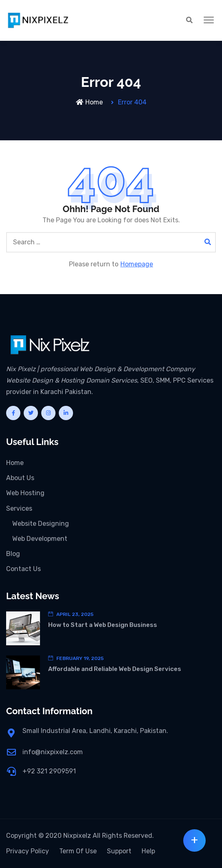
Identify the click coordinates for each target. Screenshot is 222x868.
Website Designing (41, 524)
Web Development (40, 539)
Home (89, 102)
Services (19, 508)
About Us (20, 478)
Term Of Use (78, 851)
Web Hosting (25, 493)
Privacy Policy (28, 851)
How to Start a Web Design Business (103, 625)
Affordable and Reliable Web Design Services (115, 669)
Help (148, 851)
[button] (209, 20)
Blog (13, 554)
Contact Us (23, 569)
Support (119, 851)
